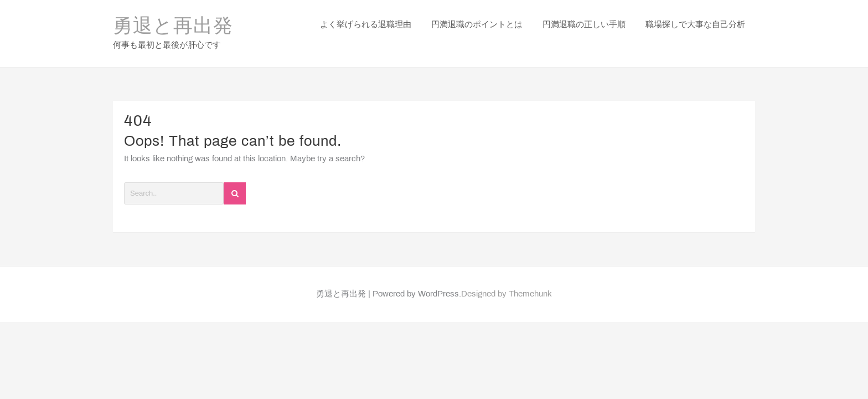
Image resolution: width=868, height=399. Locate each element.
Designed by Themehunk (507, 280)
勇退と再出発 (173, 20)
